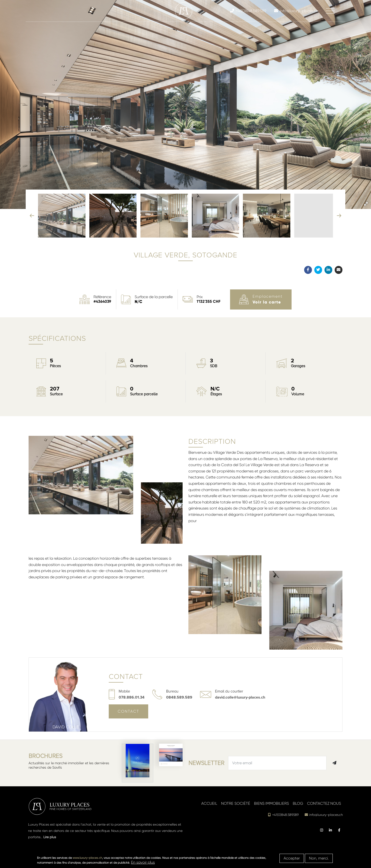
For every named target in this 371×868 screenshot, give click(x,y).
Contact (128, 711)
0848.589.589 (179, 697)
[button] (366, 204)
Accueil (209, 803)
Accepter (292, 858)
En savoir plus (143, 862)
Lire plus (50, 837)
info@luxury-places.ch (324, 815)
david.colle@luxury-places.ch (240, 697)
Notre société (236, 803)
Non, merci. (319, 858)
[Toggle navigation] (330, 11)
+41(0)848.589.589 (283, 815)
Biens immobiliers (271, 803)
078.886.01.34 (132, 697)
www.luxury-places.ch (87, 858)
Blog (298, 803)
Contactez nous (324, 803)
